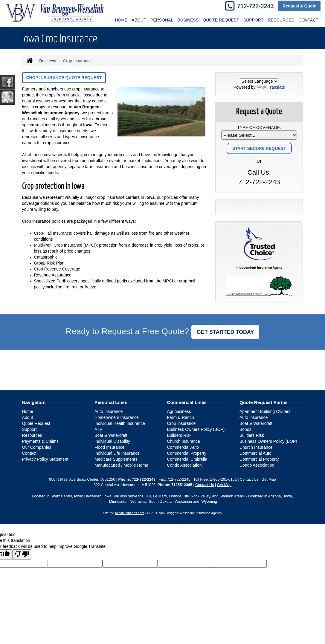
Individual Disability (112, 441)
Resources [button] (281, 20)
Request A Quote (299, 6)
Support (29, 429)
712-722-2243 (255, 6)
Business (48, 61)
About (28, 417)
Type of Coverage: (259, 127)
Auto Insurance (109, 411)
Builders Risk (179, 435)
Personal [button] (162, 20)
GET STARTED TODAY (225, 332)
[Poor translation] (22, 555)
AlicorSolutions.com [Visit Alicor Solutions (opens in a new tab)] (129, 513)
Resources (32, 435)
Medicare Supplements (116, 459)
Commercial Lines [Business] (187, 402)
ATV (98, 429)
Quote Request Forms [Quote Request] (264, 402)
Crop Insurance (181, 423)
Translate (271, 87)
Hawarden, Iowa (98, 496)
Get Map (269, 479)
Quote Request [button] (221, 20)
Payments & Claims (40, 441)
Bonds (245, 429)
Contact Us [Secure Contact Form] (249, 479)
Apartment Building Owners (265, 411)
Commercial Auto (183, 447)
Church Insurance (184, 441)
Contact (29, 453)
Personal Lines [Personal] (111, 402)
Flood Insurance (109, 447)
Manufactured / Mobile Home (121, 465)
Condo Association (184, 465)
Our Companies (37, 447)
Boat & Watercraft (111, 435)
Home (121, 20)
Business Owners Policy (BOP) (196, 429)
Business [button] (188, 20)
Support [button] (253, 20)
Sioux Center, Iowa (66, 496)
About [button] (139, 20)
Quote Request (36, 423)
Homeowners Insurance (117, 417)
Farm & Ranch (181, 417)
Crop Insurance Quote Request (64, 78)
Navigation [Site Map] (34, 402)
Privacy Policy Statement (45, 459)
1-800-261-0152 (223, 479)
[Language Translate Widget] (259, 81)
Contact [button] (308, 20)
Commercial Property (187, 453)
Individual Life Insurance (117, 453)
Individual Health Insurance (120, 423)
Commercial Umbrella (187, 459)
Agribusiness (179, 411)
